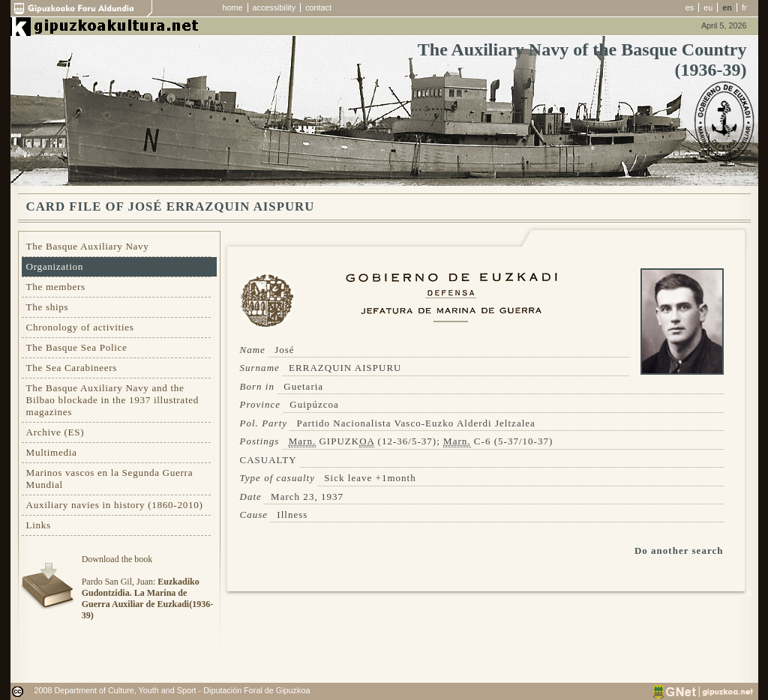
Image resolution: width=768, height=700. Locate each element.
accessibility (274, 7)
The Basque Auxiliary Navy (88, 246)
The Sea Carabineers (72, 368)
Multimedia (52, 452)
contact (318, 7)
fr (744, 7)
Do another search (679, 550)
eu (708, 7)
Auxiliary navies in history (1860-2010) (115, 505)
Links (39, 525)
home (233, 7)
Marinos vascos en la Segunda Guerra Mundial (110, 479)
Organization (55, 266)
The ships (48, 307)
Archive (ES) (55, 432)
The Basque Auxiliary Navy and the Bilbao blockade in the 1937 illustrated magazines (112, 400)
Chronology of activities (80, 327)
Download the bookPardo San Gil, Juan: (147, 587)
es (690, 7)
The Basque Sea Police (77, 347)
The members (56, 287)
